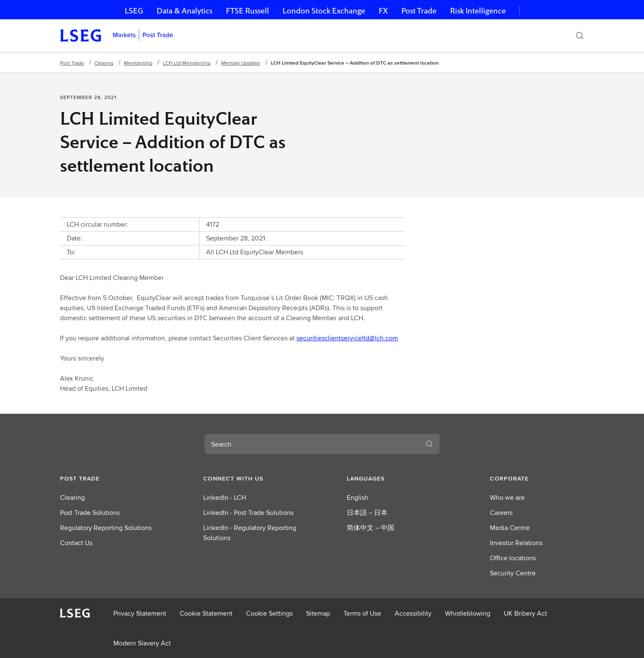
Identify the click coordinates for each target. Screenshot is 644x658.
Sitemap (318, 613)
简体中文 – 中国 (370, 528)
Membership (138, 63)
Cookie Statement (206, 613)
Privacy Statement (140, 613)
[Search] (580, 36)
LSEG (134, 11)
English (357, 497)
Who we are (507, 497)
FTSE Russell (247, 11)
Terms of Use (362, 613)
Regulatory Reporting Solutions (106, 528)
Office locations (513, 558)
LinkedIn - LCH (225, 497)
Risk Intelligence (478, 11)
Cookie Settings (269, 613)
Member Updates (241, 63)
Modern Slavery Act (142, 643)
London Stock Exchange (324, 11)
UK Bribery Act (525, 613)
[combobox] (312, 444)
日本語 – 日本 (367, 513)
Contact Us (76, 543)
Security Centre (513, 573)
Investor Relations (516, 543)
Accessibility (413, 613)
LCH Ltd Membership (187, 63)
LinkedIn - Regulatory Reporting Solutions (250, 533)
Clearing (104, 63)
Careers (501, 513)
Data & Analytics (185, 11)
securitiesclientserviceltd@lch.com (347, 338)
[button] (107, 478)
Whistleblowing (468, 613)
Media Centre (510, 528)
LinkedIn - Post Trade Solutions (248, 513)
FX (383, 11)
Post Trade (419, 11)
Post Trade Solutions (90, 513)
